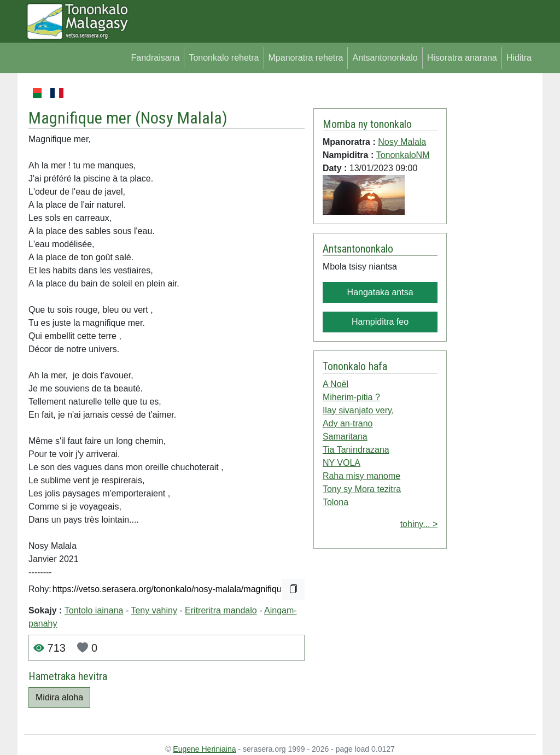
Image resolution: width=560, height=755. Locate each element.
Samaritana (345, 437)
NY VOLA (342, 463)
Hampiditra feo (380, 322)
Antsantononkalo (385, 58)
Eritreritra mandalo (221, 610)
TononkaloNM (403, 155)
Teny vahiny (154, 610)
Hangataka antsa (380, 292)
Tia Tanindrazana (356, 450)
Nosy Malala (181, 118)
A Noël (336, 384)
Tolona (336, 502)
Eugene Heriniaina (204, 749)
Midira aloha (59, 697)
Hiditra (519, 58)
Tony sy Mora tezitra (362, 489)
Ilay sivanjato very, (358, 410)
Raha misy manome (361, 476)
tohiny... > (419, 524)
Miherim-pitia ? (351, 397)
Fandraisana (155, 58)
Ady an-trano (348, 423)
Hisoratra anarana (462, 58)
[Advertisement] (491, 250)
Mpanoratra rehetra (306, 58)
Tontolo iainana (94, 610)
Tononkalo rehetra (224, 58)
